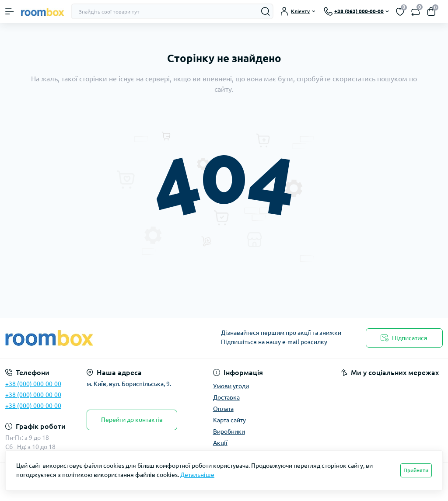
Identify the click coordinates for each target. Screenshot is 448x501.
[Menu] (10, 11)
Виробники (229, 431)
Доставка (226, 397)
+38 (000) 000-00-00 (33, 384)
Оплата (223, 409)
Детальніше (197, 475)
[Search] (266, 11)
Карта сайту (229, 420)
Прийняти (416, 470)
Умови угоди (231, 386)
